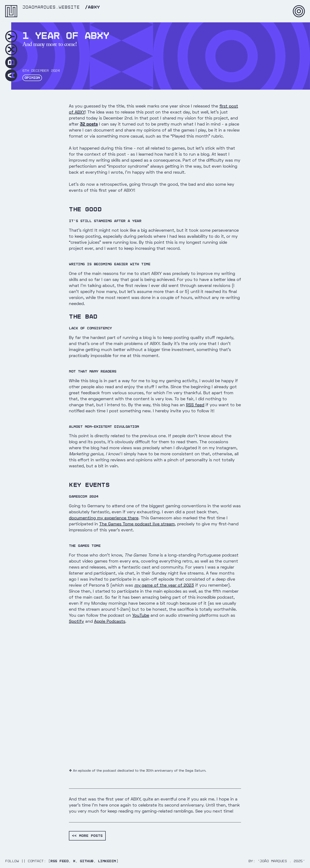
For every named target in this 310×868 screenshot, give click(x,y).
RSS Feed (59, 861)
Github (87, 861)
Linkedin (107, 861)
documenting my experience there (104, 518)
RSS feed (195, 405)
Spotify (76, 622)
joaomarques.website (51, 7)
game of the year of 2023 (164, 586)
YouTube (141, 616)
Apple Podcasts (110, 622)
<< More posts (87, 836)
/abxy (92, 7)
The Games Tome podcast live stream (137, 524)
